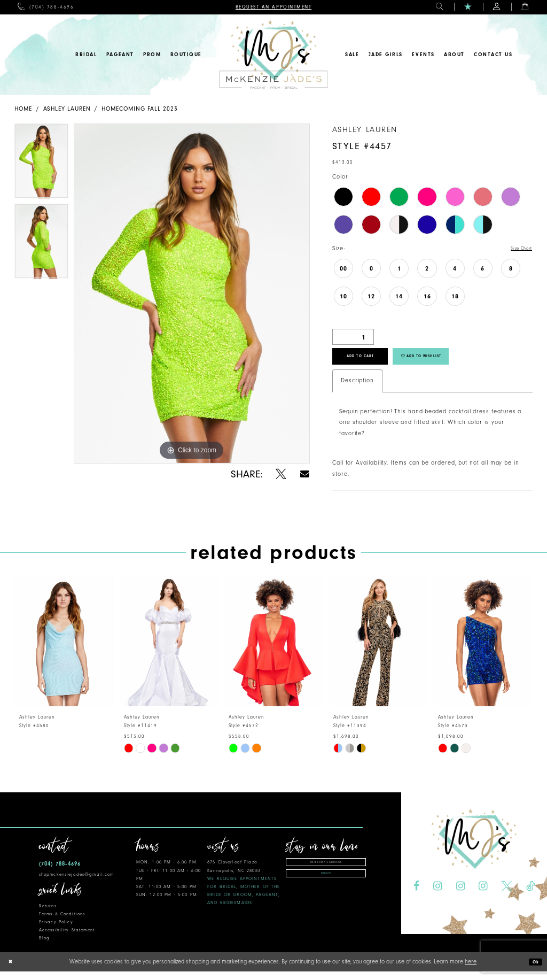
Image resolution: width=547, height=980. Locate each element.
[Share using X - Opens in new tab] (281, 474)
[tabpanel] (41, 164)
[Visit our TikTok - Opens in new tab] (530, 896)
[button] (440, 7)
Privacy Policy (56, 932)
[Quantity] (353, 338)
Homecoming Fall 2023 (140, 109)
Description (357, 390)
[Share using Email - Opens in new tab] (305, 474)
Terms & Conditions (62, 924)
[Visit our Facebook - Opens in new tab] (416, 896)
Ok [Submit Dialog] (534, 971)
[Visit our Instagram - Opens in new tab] (438, 896)
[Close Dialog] (12, 971)
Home (23, 109)
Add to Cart (372, 362)
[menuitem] (46, 7)
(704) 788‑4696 (60, 873)
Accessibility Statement (67, 940)
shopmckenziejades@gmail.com (77, 883)
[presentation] (65, 650)
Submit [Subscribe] (326, 889)
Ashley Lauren (67, 109)
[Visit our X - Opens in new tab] (507, 896)
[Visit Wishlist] (468, 7)
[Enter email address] (326, 873)
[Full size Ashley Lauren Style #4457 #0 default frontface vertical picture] (192, 294)
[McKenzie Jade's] (273, 55)
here (471, 970)
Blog (45, 948)
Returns (48, 916)
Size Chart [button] (517, 249)
